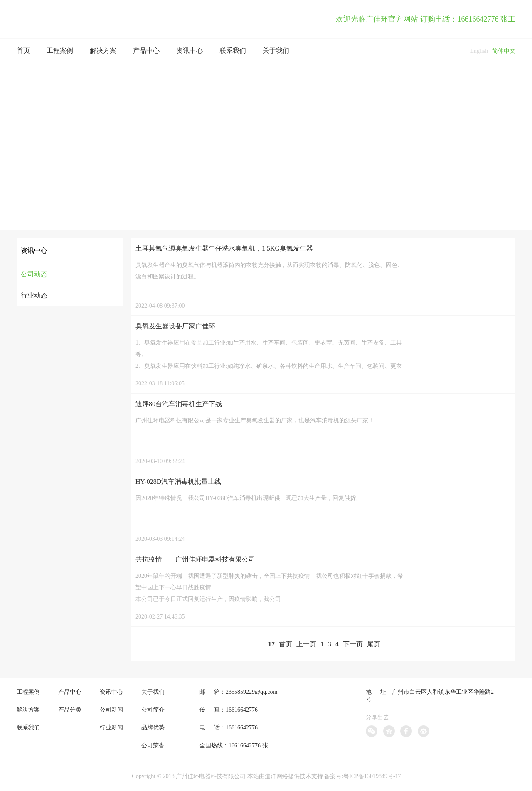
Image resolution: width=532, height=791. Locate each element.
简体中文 (504, 51)
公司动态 (34, 274)
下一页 (353, 644)
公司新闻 (111, 710)
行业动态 (34, 295)
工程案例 (60, 51)
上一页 (306, 644)
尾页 (374, 644)
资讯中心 (190, 51)
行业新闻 (111, 728)
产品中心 (146, 51)
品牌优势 (153, 728)
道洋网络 (276, 776)
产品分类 (70, 710)
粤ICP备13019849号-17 (372, 776)
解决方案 (103, 51)
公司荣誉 (153, 745)
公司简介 (153, 710)
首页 (23, 51)
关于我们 (276, 51)
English (479, 51)
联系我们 (233, 51)
